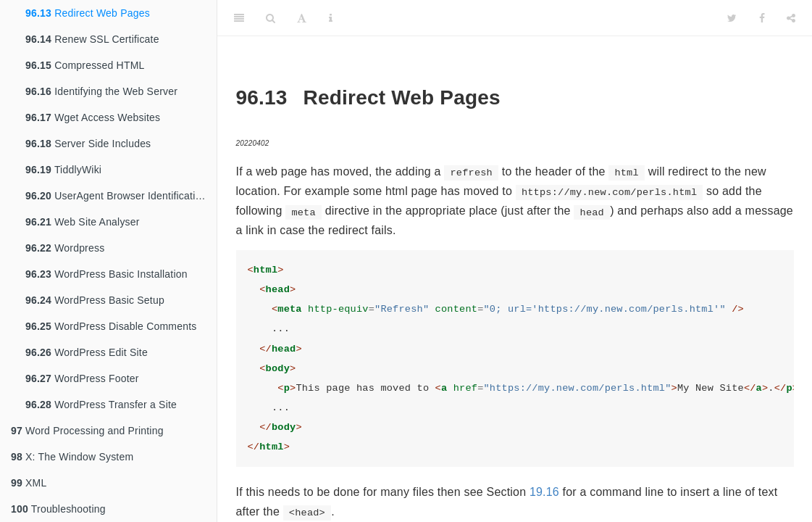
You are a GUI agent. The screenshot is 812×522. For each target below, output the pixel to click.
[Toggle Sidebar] (239, 18)
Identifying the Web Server (101, 91)
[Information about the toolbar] (331, 18)
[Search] (271, 18)
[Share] (791, 18)
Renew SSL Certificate (92, 39)
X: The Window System (72, 457)
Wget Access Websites (93, 117)
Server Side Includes (88, 144)
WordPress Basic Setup (95, 300)
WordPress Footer (82, 378)
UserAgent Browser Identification (116, 196)
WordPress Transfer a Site (101, 405)
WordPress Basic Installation (106, 274)
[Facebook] (762, 18)
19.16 (544, 492)
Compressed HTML (85, 65)
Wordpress (65, 248)
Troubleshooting (58, 509)
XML (29, 483)
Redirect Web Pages (88, 13)
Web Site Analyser (83, 222)
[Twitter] (732, 18)
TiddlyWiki (63, 170)
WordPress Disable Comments (111, 326)
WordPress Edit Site (87, 352)
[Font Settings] (302, 18)
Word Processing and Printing (87, 431)
